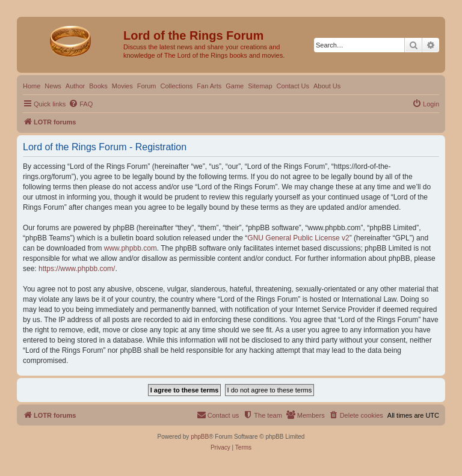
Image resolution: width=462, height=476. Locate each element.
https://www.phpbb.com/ (77, 269)
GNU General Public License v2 (298, 238)
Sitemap (260, 86)
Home (32, 86)
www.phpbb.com (131, 248)
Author (75, 86)
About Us (327, 86)
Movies (122, 86)
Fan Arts (209, 86)
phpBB (200, 437)
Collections (176, 86)
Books (98, 86)
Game (235, 86)
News (53, 86)
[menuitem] (81, 104)
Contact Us (293, 86)
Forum (147, 86)
